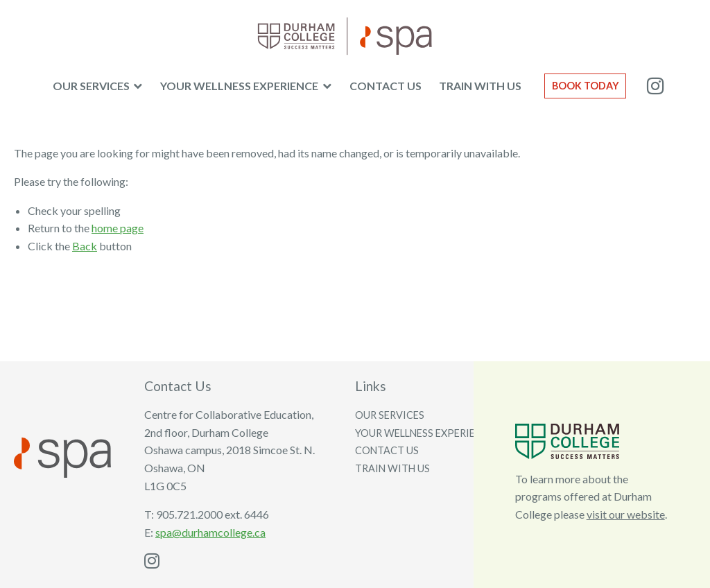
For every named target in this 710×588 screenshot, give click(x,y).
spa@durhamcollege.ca (210, 532)
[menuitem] (97, 86)
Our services (390, 415)
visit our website (626, 514)
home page (118, 228)
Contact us (386, 86)
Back (85, 246)
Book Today (586, 86)
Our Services (91, 86)
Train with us (480, 86)
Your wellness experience (239, 86)
